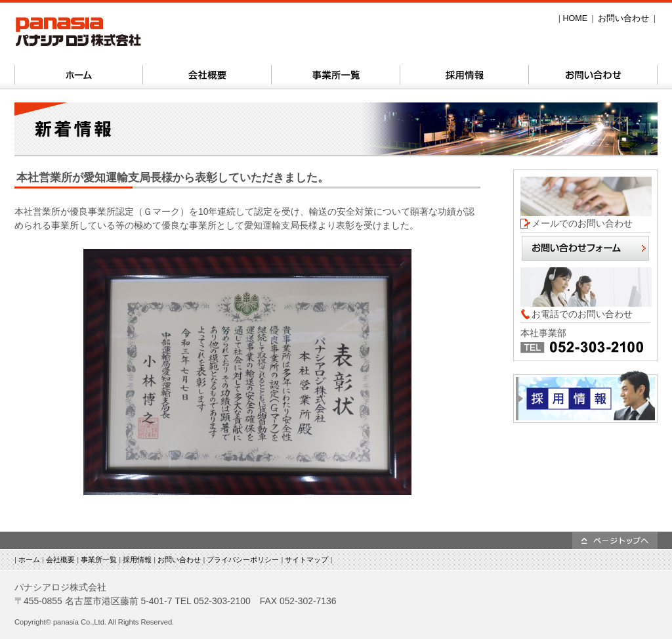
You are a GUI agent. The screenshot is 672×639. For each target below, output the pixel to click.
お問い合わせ (623, 18)
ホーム (29, 560)
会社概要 (60, 560)
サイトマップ (306, 560)
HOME (575, 18)
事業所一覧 (99, 560)
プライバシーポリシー (243, 560)
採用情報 (137, 560)
